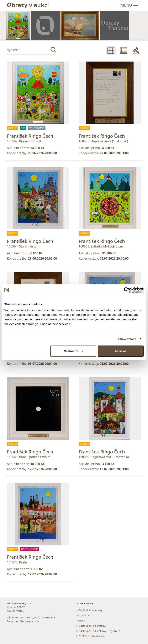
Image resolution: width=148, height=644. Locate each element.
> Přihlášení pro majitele (91, 636)
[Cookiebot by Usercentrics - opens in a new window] (127, 290)
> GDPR (81, 621)
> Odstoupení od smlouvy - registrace (98, 631)
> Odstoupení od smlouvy (91, 626)
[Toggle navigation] (130, 5)
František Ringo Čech (30, 136)
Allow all (121, 351)
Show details (127, 339)
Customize (73, 351)
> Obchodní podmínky (89, 610)
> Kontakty (83, 615)
